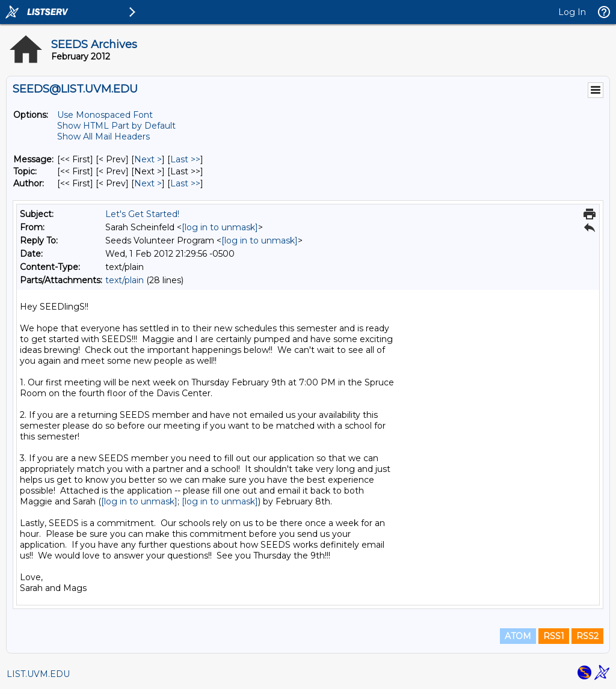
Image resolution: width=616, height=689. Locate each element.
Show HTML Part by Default (116, 126)
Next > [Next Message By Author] (148, 183)
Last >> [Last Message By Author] (185, 183)
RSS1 (554, 636)
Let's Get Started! (142, 214)
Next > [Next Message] (148, 159)
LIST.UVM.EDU (38, 674)
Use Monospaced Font (105, 115)
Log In (572, 12)
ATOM (518, 636)
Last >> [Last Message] (185, 159)
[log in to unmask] (220, 227)
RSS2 (587, 636)
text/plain (125, 280)
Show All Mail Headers (103, 136)
